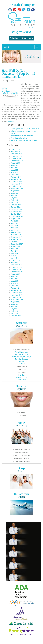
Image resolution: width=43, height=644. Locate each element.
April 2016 (15, 283)
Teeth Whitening (21, 366)
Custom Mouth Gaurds (21, 461)
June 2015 (15, 307)
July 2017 (14, 249)
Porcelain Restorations (21, 349)
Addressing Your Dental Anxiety (22, 136)
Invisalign (21, 375)
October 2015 (16, 297)
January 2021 (16, 152)
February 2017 (16, 260)
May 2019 (14, 198)
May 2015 (14, 309)
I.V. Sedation (21, 416)
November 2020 (17, 156)
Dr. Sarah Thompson (22, 5)
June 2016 (15, 279)
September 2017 (17, 244)
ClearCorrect (21, 380)
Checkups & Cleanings (22, 449)
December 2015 (17, 293)
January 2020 (16, 179)
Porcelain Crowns (22, 354)
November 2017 (17, 239)
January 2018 (16, 235)
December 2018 (17, 209)
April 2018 (15, 228)
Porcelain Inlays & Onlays (22, 357)
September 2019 (17, 189)
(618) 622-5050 (21, 32)
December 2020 (17, 154)
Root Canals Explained (19, 138)
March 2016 (15, 286)
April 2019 (15, 200)
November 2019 (17, 184)
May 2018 (14, 226)
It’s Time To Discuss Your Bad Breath (24, 140)
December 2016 (17, 265)
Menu (6, 47)
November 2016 (17, 267)
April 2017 (15, 256)
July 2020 (14, 165)
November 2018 (17, 212)
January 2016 (16, 290)
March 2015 (15, 313)
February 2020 (16, 177)
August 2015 (15, 302)
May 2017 (14, 253)
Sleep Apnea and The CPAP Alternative (25, 129)
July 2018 (14, 221)
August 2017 (15, 246)
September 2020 (17, 161)
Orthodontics (21, 372)
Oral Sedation (22, 413)
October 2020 (16, 158)
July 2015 (14, 304)
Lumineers (21, 364)
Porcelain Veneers (22, 352)
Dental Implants (21, 361)
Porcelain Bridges (22, 359)
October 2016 (16, 269)
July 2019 (14, 193)
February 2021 (16, 149)
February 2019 (16, 205)
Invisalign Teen (21, 377)
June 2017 (15, 251)
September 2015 (17, 300)
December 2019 (17, 182)
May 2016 (14, 281)
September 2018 (17, 216)
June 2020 (15, 168)
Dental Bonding (22, 369)
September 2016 (17, 272)
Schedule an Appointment (21, 38)
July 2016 (14, 276)
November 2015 (17, 295)
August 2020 (15, 163)
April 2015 (15, 311)
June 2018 (15, 223)
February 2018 (16, 232)
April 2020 (15, 172)
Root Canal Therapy (21, 458)
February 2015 (16, 316)
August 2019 (15, 191)
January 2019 (16, 207)
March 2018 (15, 230)
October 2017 (16, 242)
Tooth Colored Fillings (21, 452)
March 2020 (15, 175)
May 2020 (14, 170)
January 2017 (16, 263)
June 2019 (15, 195)
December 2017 (17, 237)
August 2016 (15, 274)
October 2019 (16, 186)
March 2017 (15, 258)
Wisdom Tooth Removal (22, 455)
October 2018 (16, 214)
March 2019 (15, 202)
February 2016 (16, 288)
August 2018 (15, 219)
